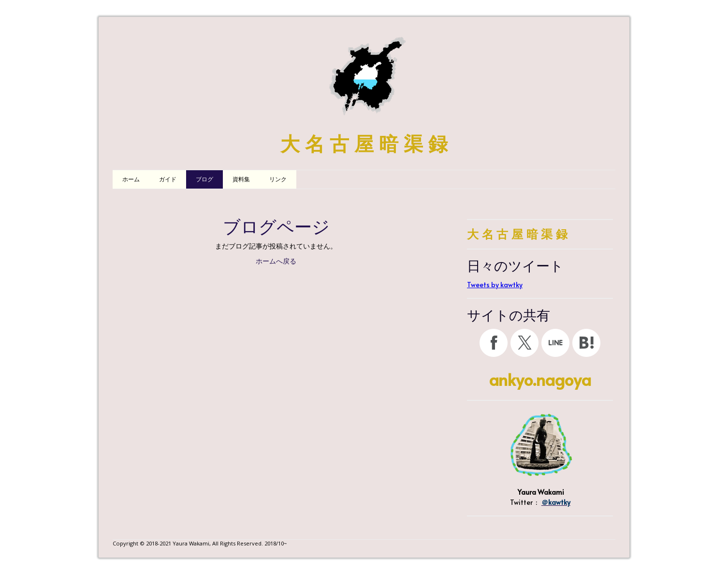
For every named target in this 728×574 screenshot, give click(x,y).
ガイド (168, 179)
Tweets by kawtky (495, 285)
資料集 (241, 179)
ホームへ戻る (276, 261)
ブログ (204, 179)
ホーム (131, 179)
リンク (278, 179)
